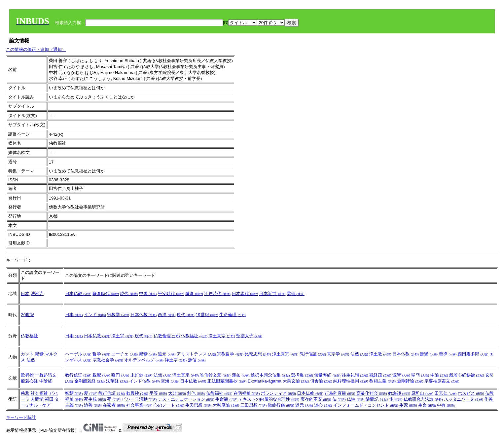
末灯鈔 (142, 375)
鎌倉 (194, 293)
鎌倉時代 (106, 293)
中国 (148, 293)
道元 (167, 354)
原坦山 (422, 393)
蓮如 (241, 375)
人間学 (37, 399)
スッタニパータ (464, 399)
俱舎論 (321, 381)
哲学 (101, 354)
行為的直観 (340, 393)
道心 (323, 405)
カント (27, 354)
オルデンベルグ (144, 360)
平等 (158, 393)
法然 (31, 360)
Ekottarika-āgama (265, 381)
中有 (446, 405)
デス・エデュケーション (186, 399)
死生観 (95, 399)
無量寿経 (327, 375)
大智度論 (226, 405)
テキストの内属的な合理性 (269, 399)
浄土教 (380, 354)
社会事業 (139, 405)
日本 (25, 293)
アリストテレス (196, 354)
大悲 (177, 393)
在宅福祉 (247, 393)
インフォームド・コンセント (366, 405)
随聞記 (377, 399)
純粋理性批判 (351, 381)
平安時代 (171, 293)
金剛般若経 (90, 381)
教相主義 (382, 381)
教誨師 (399, 393)
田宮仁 (446, 393)
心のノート (169, 405)
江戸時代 (217, 293)
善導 (448, 354)
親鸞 (39, 354)
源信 (197, 360)
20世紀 (27, 315)
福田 (49, 399)
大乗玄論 (296, 381)
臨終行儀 (281, 405)
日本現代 (245, 293)
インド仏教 (144, 381)
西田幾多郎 (473, 354)
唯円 (120, 375)
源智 (401, 375)
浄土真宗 (222, 336)
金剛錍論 (410, 381)
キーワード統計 (21, 417)
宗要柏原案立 (442, 381)
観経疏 (380, 375)
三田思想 (254, 405)
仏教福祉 (29, 336)
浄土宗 (122, 336)
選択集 (302, 375)
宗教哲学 (230, 354)
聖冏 (420, 375)
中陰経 (46, 381)
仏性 (356, 399)
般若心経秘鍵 (467, 375)
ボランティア (278, 393)
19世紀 (207, 315)
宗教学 (118, 315)
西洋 (167, 315)
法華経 (117, 381)
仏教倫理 (167, 336)
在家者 (114, 405)
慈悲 (25, 393)
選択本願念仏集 (270, 375)
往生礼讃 (355, 375)
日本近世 (272, 293)
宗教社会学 (108, 360)
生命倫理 (233, 315)
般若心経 (29, 381)
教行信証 (313, 354)
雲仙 (296, 293)
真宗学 (338, 354)
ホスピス (471, 393)
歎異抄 (27, 375)
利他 (196, 393)
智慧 (74, 393)
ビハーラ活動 (139, 399)
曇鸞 (429, 354)
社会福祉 (39, 393)
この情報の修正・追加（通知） (36, 49)
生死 (408, 405)
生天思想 (198, 405)
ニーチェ (125, 354)
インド (95, 315)
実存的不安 (316, 399)
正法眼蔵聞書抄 (227, 381)
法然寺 (37, 293)
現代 (129, 293)
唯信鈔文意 (215, 375)
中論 (439, 375)
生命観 (226, 399)
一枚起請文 (46, 375)
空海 (170, 381)
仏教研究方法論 (423, 399)
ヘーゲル (78, 354)
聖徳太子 (249, 336)
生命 (427, 405)
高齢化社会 (372, 393)
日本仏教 (78, 293)
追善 (93, 405)
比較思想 (258, 354)
